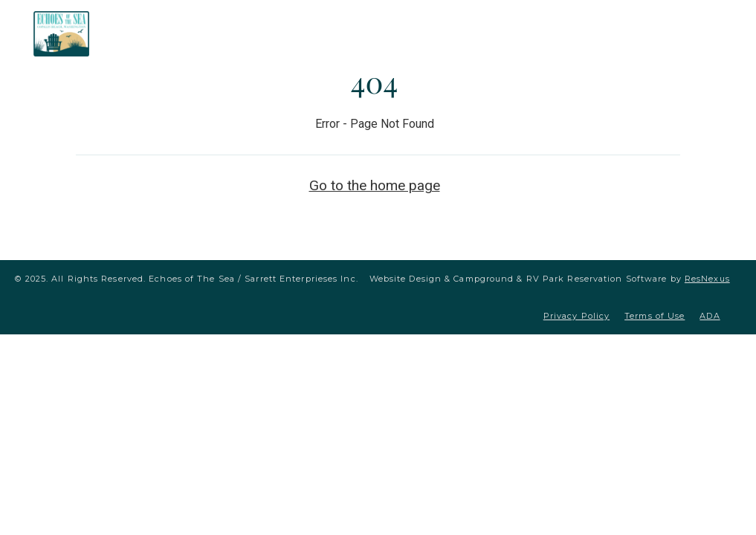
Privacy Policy (576, 316)
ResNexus (707, 279)
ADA (710, 316)
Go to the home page (375, 185)
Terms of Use (655, 316)
